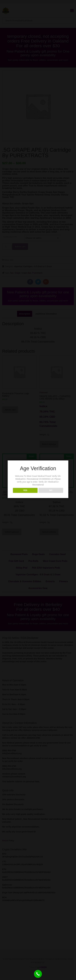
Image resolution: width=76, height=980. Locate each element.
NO (51, 490)
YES (25, 490)
